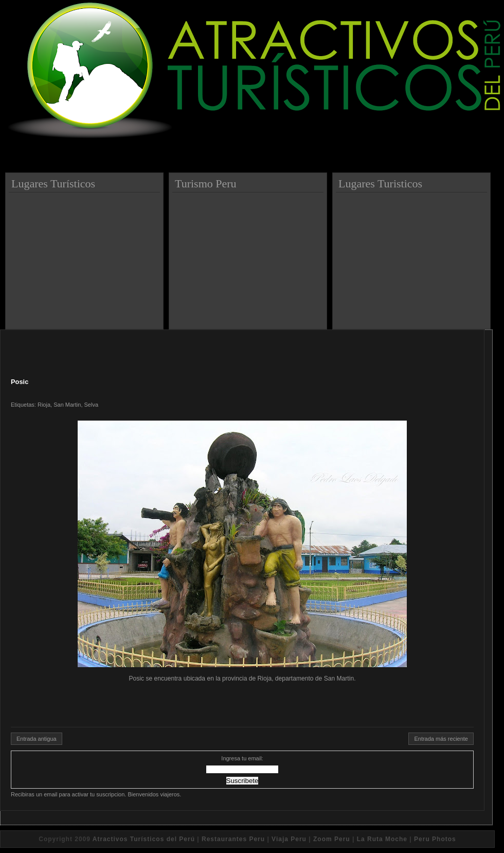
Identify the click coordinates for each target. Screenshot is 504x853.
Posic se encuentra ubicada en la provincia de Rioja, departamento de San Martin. (242, 551)
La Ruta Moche (382, 839)
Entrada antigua (37, 739)
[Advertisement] (86, 257)
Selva (92, 405)
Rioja (44, 405)
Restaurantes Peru (233, 839)
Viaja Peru (289, 839)
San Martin (67, 405)
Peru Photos (435, 839)
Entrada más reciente (441, 739)
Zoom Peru (332, 839)
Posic (20, 382)
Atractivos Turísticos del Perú (144, 839)
